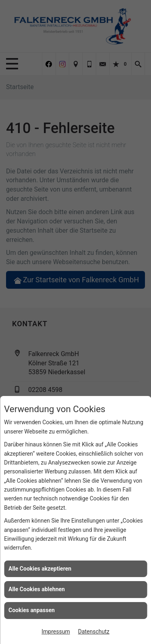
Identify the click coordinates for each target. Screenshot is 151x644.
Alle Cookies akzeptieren (40, 569)
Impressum (56, 631)
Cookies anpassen (32, 610)
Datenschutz (94, 631)
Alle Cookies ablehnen (37, 589)
